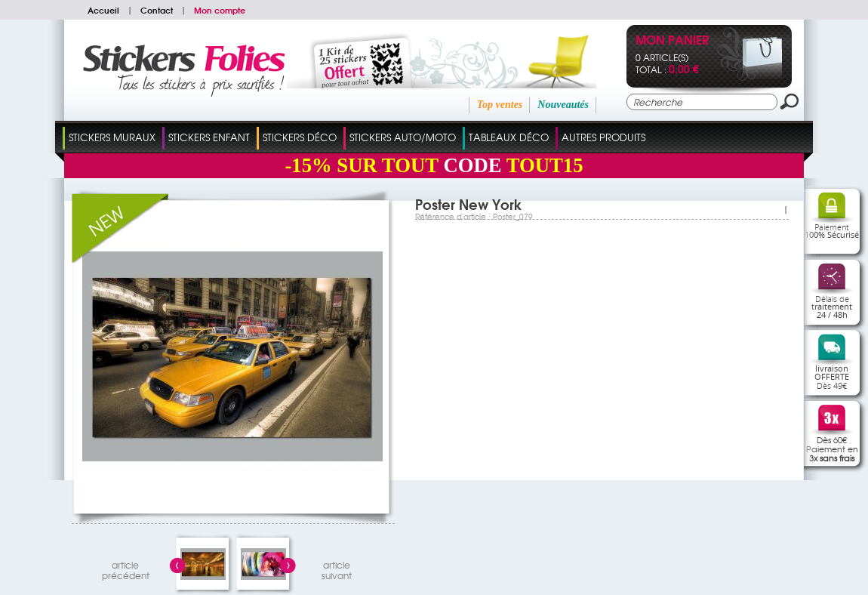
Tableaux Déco (509, 137)
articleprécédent (126, 568)
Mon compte (220, 10)
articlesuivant (337, 568)
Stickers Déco (300, 137)
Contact (157, 10)
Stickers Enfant (209, 137)
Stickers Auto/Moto (403, 137)
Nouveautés (563, 105)
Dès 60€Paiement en (832, 449)
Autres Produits (603, 137)
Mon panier (672, 41)
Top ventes (500, 105)
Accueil (103, 10)
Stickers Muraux (112, 137)
